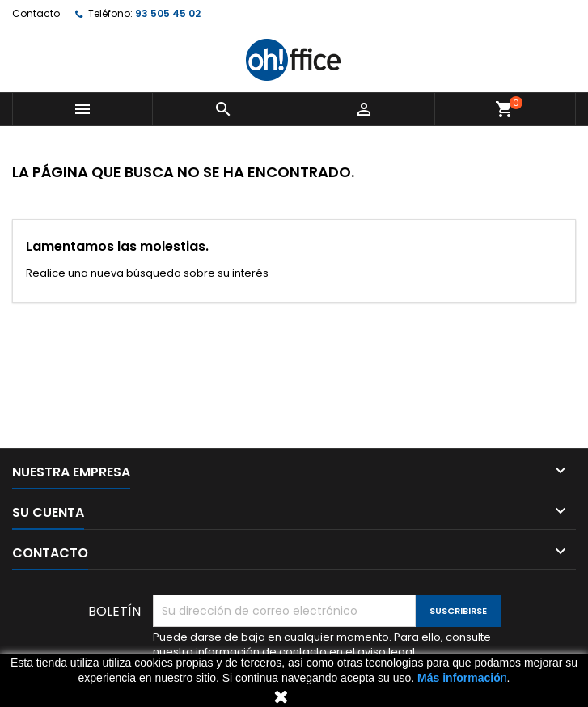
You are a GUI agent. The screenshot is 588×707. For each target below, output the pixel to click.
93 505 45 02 (168, 13)
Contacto (36, 13)
